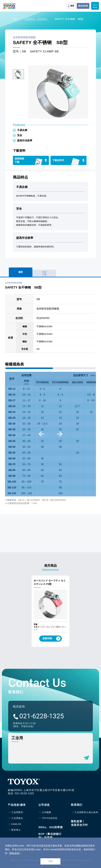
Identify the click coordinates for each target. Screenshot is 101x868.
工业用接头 (17, 818)
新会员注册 (83, 6)
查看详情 (51, 639)
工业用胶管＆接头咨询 (86, 812)
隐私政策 (14, 853)
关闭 (50, 861)
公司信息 (44, 805)
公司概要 (47, 812)
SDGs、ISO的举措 (51, 827)
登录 (72, 6)
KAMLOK (16, 824)
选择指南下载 (19, 160)
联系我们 (77, 805)
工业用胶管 (17, 812)
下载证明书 (58, 160)
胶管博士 (16, 830)
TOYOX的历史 (50, 818)
